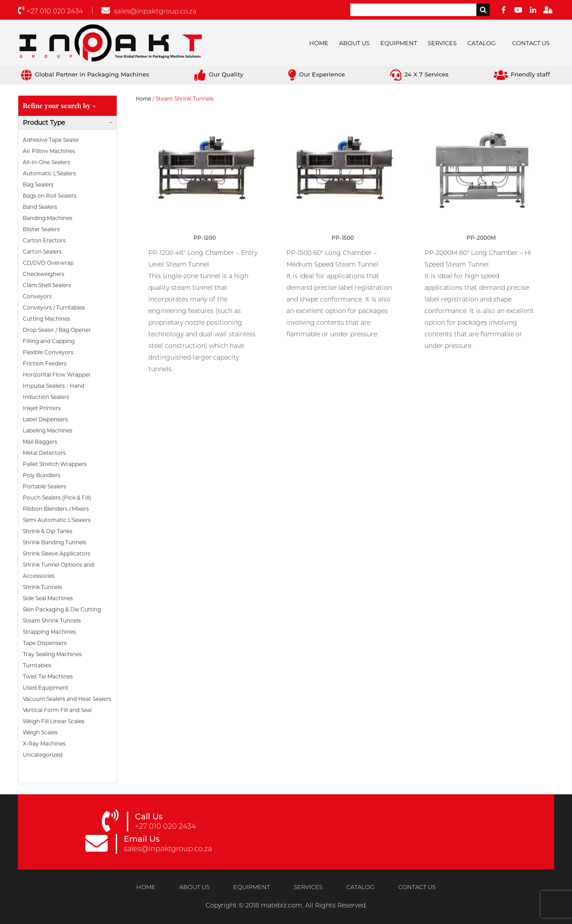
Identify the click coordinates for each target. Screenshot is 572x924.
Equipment (399, 43)
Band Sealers (40, 207)
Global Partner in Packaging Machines (85, 74)
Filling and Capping (49, 341)
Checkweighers (44, 274)
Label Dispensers (45, 419)
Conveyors (37, 296)
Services (442, 43)
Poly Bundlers (42, 475)
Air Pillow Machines (49, 151)
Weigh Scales (40, 732)
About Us (354, 43)
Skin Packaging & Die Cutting (62, 609)
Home (319, 43)
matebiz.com (282, 905)
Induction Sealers (46, 397)
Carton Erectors (44, 240)
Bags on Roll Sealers (50, 196)
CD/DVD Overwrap (48, 263)
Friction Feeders (45, 363)
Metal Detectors (44, 453)
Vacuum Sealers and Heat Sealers (67, 699)
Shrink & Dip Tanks (48, 531)
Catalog (482, 43)
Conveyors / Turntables (54, 307)
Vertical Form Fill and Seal (57, 710)
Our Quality (219, 74)
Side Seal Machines (48, 598)
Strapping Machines (49, 632)
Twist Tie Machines (48, 676)
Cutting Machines (46, 319)
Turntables (37, 665)
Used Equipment (46, 688)
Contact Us (531, 43)
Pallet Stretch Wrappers (55, 464)
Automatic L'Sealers (49, 173)
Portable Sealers (44, 486)
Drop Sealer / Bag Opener (57, 330)
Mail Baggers (40, 442)
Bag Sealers (38, 184)
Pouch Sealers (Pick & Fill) (57, 498)
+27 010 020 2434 (50, 11)
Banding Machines (48, 218)
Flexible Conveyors (48, 352)
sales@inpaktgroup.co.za (149, 11)
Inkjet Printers (42, 408)
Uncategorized (43, 755)
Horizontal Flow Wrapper (57, 375)
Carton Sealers (42, 252)
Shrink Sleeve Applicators (57, 553)
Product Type (44, 123)
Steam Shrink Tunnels (52, 621)
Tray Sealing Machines (52, 654)
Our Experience (317, 74)
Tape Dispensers (45, 643)
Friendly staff (522, 74)
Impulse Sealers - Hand (54, 386)
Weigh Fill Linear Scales (54, 721)
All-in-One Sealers (46, 162)
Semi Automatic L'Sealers (57, 520)
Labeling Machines (48, 430)
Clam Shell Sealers (47, 285)
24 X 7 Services (419, 74)
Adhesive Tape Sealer (51, 140)
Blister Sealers (41, 229)
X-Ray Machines (44, 744)
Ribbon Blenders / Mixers (56, 509)
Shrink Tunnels (42, 587)
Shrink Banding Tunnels (55, 542)
